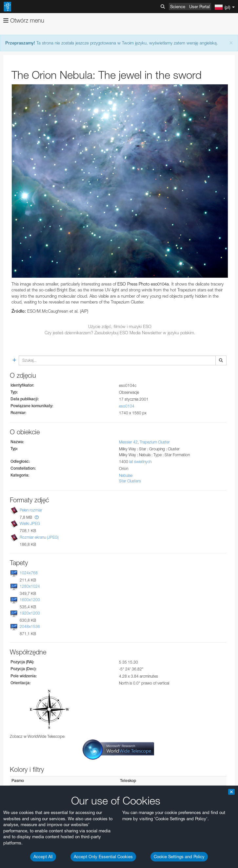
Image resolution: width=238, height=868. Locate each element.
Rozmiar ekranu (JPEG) (39, 537)
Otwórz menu (24, 20)
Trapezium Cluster (155, 442)
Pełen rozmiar (31, 510)
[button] (37, 517)
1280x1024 (30, 586)
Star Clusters (130, 481)
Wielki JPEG (30, 523)
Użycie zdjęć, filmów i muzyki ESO (120, 326)
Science (178, 7)
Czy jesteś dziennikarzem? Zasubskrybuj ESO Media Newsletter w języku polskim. (120, 333)
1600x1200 (30, 600)
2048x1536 (30, 626)
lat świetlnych (140, 462)
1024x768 (29, 573)
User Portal (199, 7)
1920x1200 (30, 613)
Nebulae (126, 475)
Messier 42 (128, 442)
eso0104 (127, 406)
